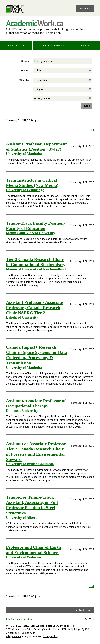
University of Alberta (22, 518)
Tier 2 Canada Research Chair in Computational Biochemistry (36, 262)
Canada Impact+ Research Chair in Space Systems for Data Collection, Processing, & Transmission (36, 355)
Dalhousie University (22, 411)
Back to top (85, 610)
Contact (87, 46)
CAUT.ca (89, 620)
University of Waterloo (24, 557)
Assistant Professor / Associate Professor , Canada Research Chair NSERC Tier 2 (34, 308)
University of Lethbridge (25, 190)
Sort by (25, 70)
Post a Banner (53, 46)
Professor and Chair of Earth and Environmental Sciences (33, 550)
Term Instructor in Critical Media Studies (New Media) (32, 183)
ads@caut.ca (13, 636)
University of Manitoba (24, 154)
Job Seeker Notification (19, 620)
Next (91, 130)
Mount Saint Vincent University (31, 233)
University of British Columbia (30, 464)
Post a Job (16, 46)
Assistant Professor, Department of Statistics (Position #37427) (36, 146)
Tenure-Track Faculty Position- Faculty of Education (35, 226)
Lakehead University (22, 317)
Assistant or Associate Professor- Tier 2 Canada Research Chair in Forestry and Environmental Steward (37, 451)
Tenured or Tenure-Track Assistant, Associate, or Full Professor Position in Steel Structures (32, 505)
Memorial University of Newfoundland (36, 269)
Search (25, 61)
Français (85, 9)
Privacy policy (50, 636)
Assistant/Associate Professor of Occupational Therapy (36, 403)
